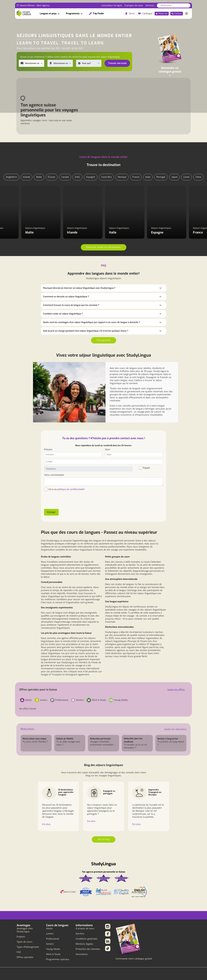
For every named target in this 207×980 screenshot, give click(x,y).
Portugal (161, 177)
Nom (108, 450)
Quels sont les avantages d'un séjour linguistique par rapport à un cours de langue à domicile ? (91, 322)
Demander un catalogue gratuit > (170, 72)
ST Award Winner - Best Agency (33, 5)
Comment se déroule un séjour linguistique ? (66, 297)
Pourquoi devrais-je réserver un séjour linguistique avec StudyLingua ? (79, 288)
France (136, 177)
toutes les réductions (175, 729)
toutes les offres (176, 690)
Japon (174, 177)
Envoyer (51, 512)
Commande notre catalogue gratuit (134, 959)
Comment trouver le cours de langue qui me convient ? (71, 305)
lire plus (46, 824)
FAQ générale (104, 340)
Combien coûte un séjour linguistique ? (63, 314)
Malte (39, 177)
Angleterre (11, 177)
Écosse (52, 177)
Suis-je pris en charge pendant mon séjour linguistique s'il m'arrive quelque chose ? (86, 331)
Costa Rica (106, 177)
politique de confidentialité (71, 489)
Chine (198, 177)
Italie (148, 177)
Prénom (48, 450)
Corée (186, 177)
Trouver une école (117, 63)
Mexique (122, 177)
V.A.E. (77, 177)
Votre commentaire (54, 475)
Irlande (27, 177)
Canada (65, 177)
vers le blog (104, 839)
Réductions (27, 729)
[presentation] (64, 502)
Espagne (91, 177)
